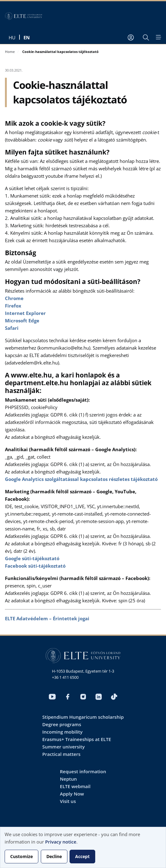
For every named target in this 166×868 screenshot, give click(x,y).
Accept (82, 856)
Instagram (83, 697)
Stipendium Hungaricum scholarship (83, 717)
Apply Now (72, 794)
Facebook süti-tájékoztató (35, 566)
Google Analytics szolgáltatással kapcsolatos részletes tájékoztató (81, 479)
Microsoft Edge (22, 321)
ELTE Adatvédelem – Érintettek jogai (47, 618)
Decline (54, 856)
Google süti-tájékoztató (32, 558)
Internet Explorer (25, 313)
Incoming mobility (62, 732)
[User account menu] (131, 37)
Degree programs (62, 724)
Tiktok (114, 697)
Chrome (14, 298)
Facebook (68, 697)
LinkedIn (99, 697)
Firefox (13, 306)
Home (10, 52)
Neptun (68, 779)
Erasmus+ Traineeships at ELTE (77, 739)
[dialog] (83, 847)
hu (12, 37)
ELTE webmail (75, 786)
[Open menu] (158, 37)
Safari (12, 328)
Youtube (52, 697)
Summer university (64, 747)
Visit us (68, 801)
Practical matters (62, 754)
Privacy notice (61, 842)
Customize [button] (21, 856)
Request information (83, 771)
